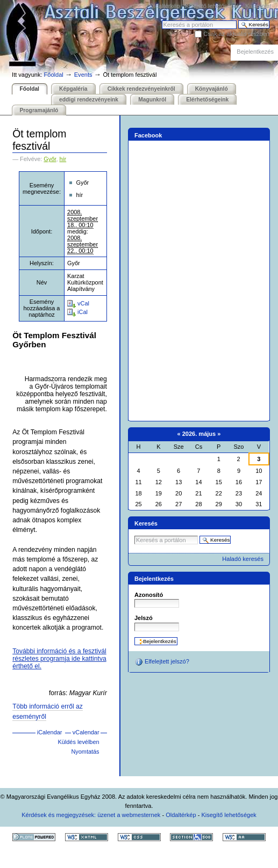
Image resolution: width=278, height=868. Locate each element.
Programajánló (39, 110)
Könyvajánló (212, 89)
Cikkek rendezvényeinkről (141, 89)
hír (63, 159)
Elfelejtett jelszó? (162, 662)
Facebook (148, 135)
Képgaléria (73, 89)
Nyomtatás (85, 752)
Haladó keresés (243, 559)
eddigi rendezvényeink (89, 100)
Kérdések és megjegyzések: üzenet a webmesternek (91, 815)
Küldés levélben (79, 742)
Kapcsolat (258, 6)
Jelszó (144, 618)
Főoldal (54, 75)
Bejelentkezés (255, 52)
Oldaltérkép (165, 6)
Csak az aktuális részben (236, 34)
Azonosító (149, 595)
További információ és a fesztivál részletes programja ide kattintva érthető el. (59, 659)
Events (83, 75)
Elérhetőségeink (207, 100)
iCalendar (50, 732)
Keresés (162, 20)
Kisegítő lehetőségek (212, 6)
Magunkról (152, 100)
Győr (50, 159)
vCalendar (86, 732)
